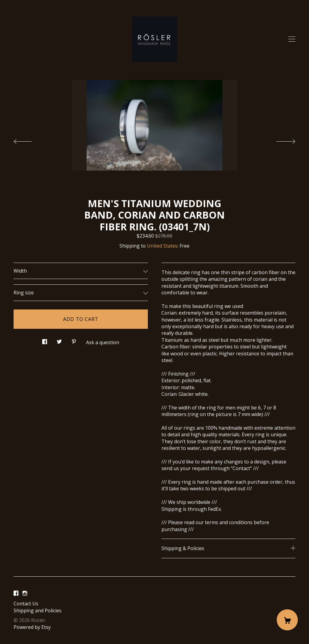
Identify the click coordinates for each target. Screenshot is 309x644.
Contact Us (26, 604)
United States (162, 246)
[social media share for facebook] (45, 340)
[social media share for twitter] (59, 340)
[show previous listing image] (29, 140)
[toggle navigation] (292, 39)
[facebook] (16, 594)
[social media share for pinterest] (74, 340)
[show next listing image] (280, 140)
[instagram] (25, 594)
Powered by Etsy (32, 627)
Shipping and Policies (38, 610)
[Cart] (287, 620)
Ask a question (103, 342)
